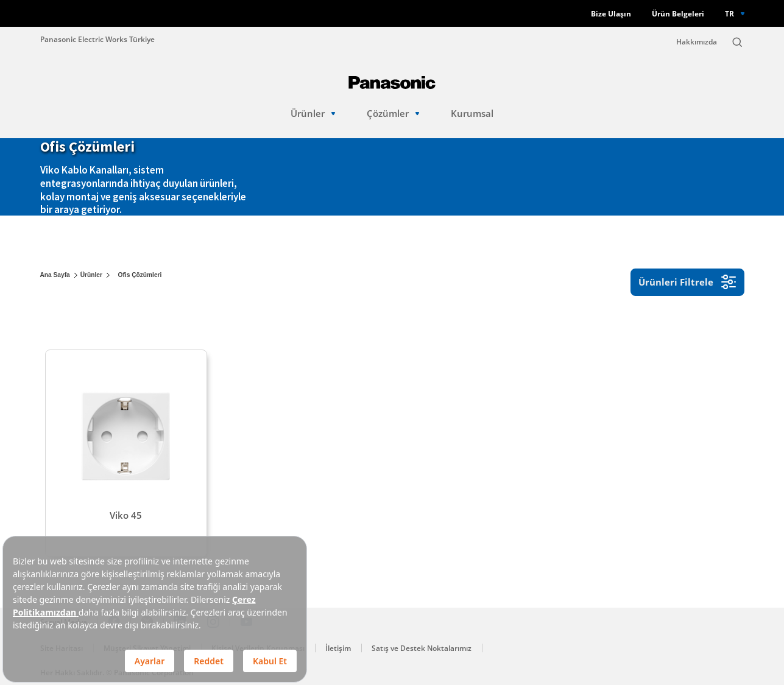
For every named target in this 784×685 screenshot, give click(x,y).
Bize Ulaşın (611, 14)
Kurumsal (472, 114)
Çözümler (393, 114)
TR (729, 13)
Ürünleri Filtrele (687, 282)
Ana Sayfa (55, 275)
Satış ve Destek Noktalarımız (422, 648)
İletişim (338, 648)
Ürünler (313, 114)
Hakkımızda (697, 42)
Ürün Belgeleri (678, 14)
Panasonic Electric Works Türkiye (97, 39)
